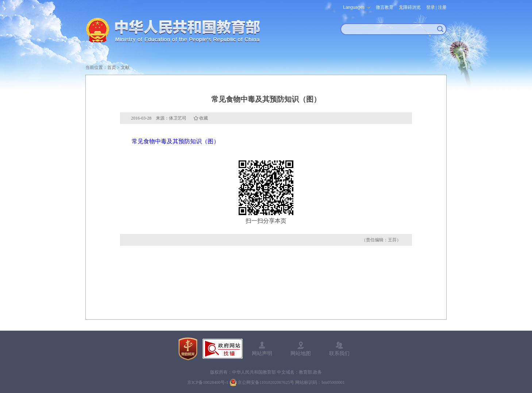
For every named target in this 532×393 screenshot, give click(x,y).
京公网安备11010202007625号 (266, 382)
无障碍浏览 (410, 7)
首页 (112, 67)
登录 (431, 7)
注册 (442, 7)
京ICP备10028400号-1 (208, 382)
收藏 (204, 118)
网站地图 (301, 353)
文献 (125, 67)
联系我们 (339, 353)
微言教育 (385, 7)
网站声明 (262, 353)
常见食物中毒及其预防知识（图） (176, 141)
